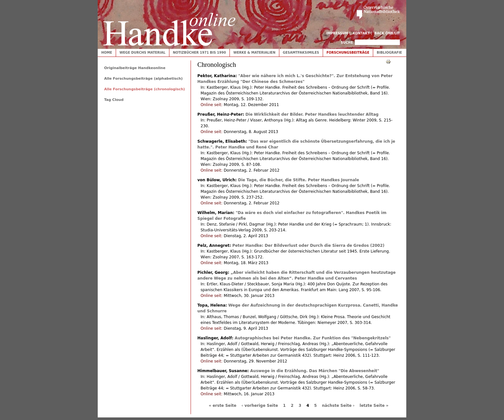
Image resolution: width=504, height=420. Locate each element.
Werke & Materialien (254, 53)
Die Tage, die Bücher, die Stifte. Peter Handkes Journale (298, 180)
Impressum (337, 33)
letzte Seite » (374, 406)
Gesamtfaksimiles (301, 53)
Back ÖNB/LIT (387, 33)
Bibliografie (389, 53)
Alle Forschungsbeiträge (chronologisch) (144, 89)
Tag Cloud (114, 100)
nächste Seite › (338, 406)
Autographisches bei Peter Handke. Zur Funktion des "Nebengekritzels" (313, 338)
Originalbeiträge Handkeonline (135, 68)
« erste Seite (223, 406)
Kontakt (361, 33)
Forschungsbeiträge (348, 53)
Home (107, 53)
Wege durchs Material (143, 53)
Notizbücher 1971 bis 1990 (199, 53)
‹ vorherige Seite (260, 406)
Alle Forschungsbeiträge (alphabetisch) (143, 79)
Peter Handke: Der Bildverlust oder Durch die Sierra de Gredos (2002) (308, 246)
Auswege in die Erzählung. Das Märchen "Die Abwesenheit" (315, 371)
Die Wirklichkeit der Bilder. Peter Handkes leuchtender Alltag (312, 114)
